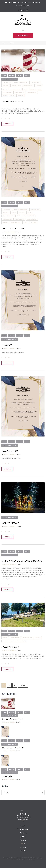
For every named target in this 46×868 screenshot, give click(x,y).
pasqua (5, 223)
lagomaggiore (32, 92)
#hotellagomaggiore (21, 82)
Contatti (23, 851)
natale (5, 96)
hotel (5, 89)
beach (5, 638)
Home (3, 43)
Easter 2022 (7, 345)
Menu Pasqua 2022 (10, 451)
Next (23, 685)
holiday (39, 86)
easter (14, 213)
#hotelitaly (7, 82)
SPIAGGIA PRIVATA (10, 647)
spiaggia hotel (8, 641)
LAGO (25, 89)
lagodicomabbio (36, 89)
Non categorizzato (9, 79)
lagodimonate (7, 92)
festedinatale (16, 86)
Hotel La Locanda (9, 105)
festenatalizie (29, 86)
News (27, 76)
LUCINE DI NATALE (10, 523)
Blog (4, 76)
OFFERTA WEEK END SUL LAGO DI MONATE (22, 561)
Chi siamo (23, 847)
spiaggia (38, 638)
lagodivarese (20, 92)
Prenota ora (23, 36)
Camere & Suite (23, 829)
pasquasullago (16, 223)
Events (19, 76)
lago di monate (15, 638)
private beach (27, 638)
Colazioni (23, 833)
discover (6, 86)
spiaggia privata (21, 641)
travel (12, 96)
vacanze (20, 96)
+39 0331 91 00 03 (24, 6)
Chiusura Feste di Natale (12, 101)
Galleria (23, 840)
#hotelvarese (35, 82)
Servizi (23, 837)
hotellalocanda (15, 89)
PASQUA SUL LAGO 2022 (13, 228)
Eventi (11, 76)
